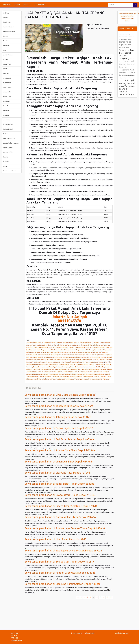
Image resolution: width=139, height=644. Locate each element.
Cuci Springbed (8, 124)
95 (107, 597)
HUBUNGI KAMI (39, 5)
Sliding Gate (7, 97)
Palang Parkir (7, 64)
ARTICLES (27, 5)
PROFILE (17, 5)
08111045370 (69, 321)
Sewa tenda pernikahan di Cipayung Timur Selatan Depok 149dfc (62, 584)
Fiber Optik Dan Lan (9, 138)
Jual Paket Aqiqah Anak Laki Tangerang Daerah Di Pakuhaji (76, 364)
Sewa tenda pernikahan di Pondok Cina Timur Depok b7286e (60, 450)
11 (100, 597)
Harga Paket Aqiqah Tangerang (125, 39)
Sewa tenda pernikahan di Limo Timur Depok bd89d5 (56, 539)
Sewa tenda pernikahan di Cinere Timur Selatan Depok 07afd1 (61, 506)
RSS (117, 633)
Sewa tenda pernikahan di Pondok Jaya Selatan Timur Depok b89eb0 (65, 528)
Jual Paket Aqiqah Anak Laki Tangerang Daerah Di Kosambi (44, 357)
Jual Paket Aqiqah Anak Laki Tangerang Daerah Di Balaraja (44, 343)
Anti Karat (6, 13)
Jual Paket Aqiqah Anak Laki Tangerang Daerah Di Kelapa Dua (93, 355)
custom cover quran (9, 32)
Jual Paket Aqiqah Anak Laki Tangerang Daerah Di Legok (64, 360)
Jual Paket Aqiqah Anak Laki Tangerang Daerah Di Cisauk (92, 347)
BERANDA (7, 5)
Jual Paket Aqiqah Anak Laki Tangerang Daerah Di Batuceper (81, 343)
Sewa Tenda (7, 106)
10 (97, 597)
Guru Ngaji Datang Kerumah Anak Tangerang (127, 83)
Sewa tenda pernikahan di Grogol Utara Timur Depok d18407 (60, 495)
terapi (5, 134)
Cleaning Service (8, 27)
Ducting (6, 36)
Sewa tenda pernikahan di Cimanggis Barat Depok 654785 (58, 462)
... (84, 597)
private (5, 69)
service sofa (7, 92)
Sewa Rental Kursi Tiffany (124, 34)
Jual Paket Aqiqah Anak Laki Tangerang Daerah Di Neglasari (86, 362)
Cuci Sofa (6, 162)
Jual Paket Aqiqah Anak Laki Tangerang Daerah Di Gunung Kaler (78, 350)
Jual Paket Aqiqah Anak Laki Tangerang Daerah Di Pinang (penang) (57, 369)
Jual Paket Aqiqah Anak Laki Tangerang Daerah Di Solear (76, 374)
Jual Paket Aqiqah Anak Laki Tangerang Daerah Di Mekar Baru (49, 362)
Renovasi (6, 73)
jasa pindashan (8, 55)
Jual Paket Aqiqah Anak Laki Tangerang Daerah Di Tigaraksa (91, 379)
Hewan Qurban (8, 148)
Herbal (5, 166)
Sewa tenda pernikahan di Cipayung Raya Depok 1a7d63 (57, 473)
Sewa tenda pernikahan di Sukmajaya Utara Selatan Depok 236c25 (63, 551)
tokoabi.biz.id (89, 633)
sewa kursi (6, 120)
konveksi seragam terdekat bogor (127, 92)
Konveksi (6, 115)
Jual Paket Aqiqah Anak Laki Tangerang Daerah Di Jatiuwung (65, 352)
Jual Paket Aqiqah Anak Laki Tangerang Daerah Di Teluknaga (53, 379)
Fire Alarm (6, 41)
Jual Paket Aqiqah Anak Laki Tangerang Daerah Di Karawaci (56, 355)
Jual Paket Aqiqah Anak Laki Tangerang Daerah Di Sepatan (44, 372)
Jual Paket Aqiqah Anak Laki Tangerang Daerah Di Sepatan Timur (82, 372)
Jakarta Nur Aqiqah (69, 317)
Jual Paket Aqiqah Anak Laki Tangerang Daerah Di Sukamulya (64, 377)
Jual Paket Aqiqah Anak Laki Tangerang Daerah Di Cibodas (68, 345)
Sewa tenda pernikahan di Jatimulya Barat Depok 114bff (58, 417)
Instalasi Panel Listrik (10, 171)
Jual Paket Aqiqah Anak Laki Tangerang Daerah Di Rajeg (95, 369)
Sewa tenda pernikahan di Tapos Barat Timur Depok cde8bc (59, 484)
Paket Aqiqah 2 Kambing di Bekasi (127, 72)
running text (7, 78)
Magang (6, 59)
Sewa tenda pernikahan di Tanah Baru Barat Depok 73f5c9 (59, 406)
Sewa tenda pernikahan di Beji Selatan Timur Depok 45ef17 (59, 562)
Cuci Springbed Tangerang (130, 75)
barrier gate (7, 22)
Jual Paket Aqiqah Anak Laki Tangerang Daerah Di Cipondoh (56, 347)
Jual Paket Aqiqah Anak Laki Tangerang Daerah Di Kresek (80, 357)
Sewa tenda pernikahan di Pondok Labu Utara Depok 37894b (60, 573)
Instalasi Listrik (8, 152)
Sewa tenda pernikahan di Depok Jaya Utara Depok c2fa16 (59, 428)
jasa (4, 50)
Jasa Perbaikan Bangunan (11, 143)
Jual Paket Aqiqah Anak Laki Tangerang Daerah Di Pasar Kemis (65, 367)
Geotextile (7, 101)
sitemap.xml (124, 633)
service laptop (8, 87)
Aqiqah (5, 18)
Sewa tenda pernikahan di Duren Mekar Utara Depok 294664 (60, 517)
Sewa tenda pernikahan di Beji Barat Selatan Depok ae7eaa (59, 439)
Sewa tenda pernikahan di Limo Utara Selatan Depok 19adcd (60, 395)
